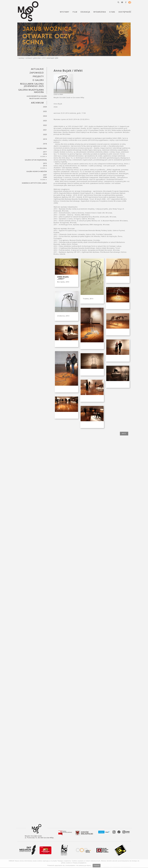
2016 (45, 154)
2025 (45, 111)
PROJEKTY (38, 76)
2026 (45, 107)
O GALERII (38, 80)
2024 (45, 116)
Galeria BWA (37, 58)
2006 (45, 177)
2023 (45, 121)
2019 (45, 139)
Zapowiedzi (37, 73)
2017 (45, 152)
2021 (45, 130)
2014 (44, 58)
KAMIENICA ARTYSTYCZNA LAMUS (34, 183)
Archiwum (29, 58)
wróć (124, 434)
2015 (45, 163)
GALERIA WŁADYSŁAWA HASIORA (31, 91)
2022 (45, 125)
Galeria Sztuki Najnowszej (36, 160)
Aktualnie (37, 69)
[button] (118, 2)
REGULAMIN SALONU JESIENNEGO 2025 (32, 85)
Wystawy (22, 58)
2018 (45, 144)
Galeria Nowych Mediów (37, 171)
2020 (45, 135)
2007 (45, 175)
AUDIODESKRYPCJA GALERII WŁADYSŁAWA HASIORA (37, 97)
